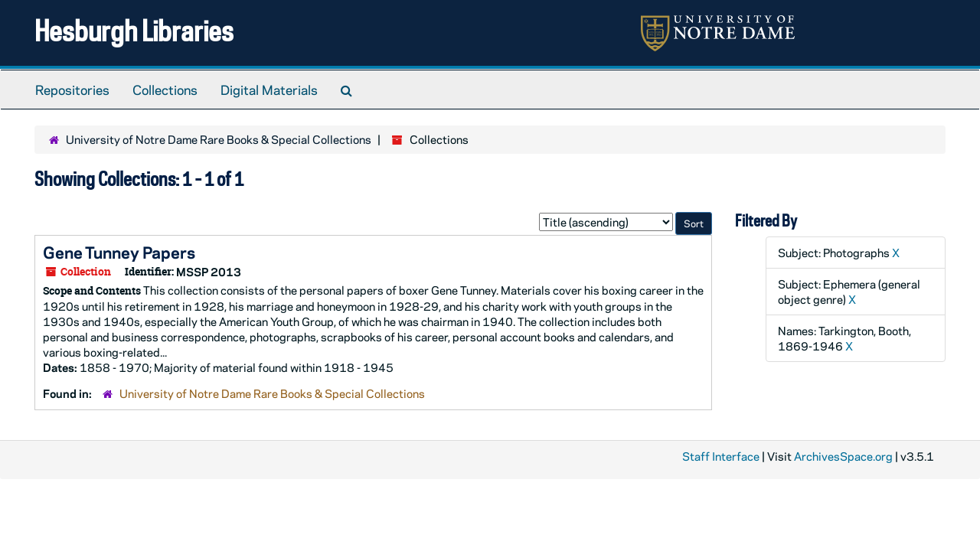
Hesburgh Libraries (134, 30)
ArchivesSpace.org (843, 456)
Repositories (72, 90)
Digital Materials (269, 90)
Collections (165, 90)
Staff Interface (721, 456)
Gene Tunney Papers (119, 252)
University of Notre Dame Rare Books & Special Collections (219, 139)
